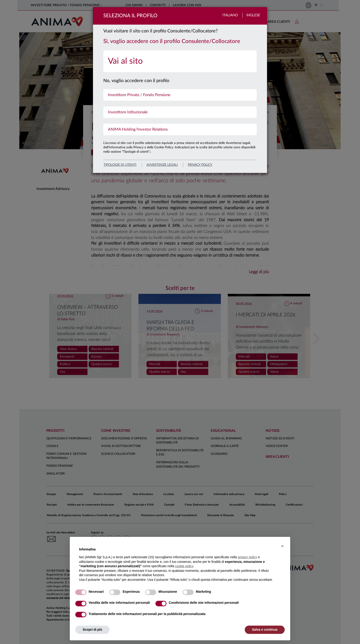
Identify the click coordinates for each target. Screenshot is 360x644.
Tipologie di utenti (120, 165)
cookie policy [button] (184, 566)
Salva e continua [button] (265, 630)
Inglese (253, 15)
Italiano (230, 15)
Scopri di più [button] (92, 630)
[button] (282, 546)
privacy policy (200, 165)
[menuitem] (180, 61)
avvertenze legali (162, 165)
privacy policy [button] (247, 557)
